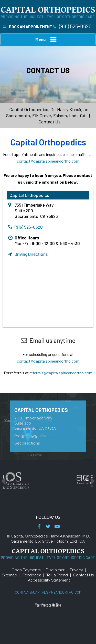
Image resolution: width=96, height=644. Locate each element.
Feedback (32, 575)
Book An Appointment (28, 27)
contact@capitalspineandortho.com (48, 161)
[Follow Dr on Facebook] (39, 527)
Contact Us (83, 575)
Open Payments (26, 570)
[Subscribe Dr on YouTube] (57, 527)
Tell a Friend (57, 575)
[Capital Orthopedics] (48, 12)
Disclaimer (55, 570)
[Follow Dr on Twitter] (48, 527)
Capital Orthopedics (41, 410)
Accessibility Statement (49, 580)
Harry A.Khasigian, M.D (69, 536)
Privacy (76, 570)
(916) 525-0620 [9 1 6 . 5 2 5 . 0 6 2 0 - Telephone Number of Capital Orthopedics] (75, 26)
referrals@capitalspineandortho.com (61, 373)
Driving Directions (31, 254)
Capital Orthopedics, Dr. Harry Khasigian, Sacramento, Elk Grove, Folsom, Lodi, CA (48, 112)
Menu (47, 40)
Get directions (27, 443)
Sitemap (10, 575)
